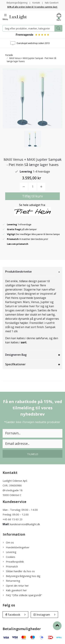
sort (24, 342)
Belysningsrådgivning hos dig (22, 576)
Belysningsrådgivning (17, 3)
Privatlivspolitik (13, 562)
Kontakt (36, 3)
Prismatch (10, 566)
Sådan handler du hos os (19, 571)
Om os (8, 542)
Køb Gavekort (52, 3)
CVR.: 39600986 (12, 485)
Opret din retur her (16, 586)
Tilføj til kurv (32, 196)
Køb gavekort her (15, 590)
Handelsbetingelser (16, 547)
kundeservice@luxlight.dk (25, 524)
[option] (32, 139)
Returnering (11, 581)
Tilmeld (33, 454)
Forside (9, 55)
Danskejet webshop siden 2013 (33, 43)
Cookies (9, 557)
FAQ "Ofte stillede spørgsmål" (22, 595)
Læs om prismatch (18, 244)
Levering (10, 552)
